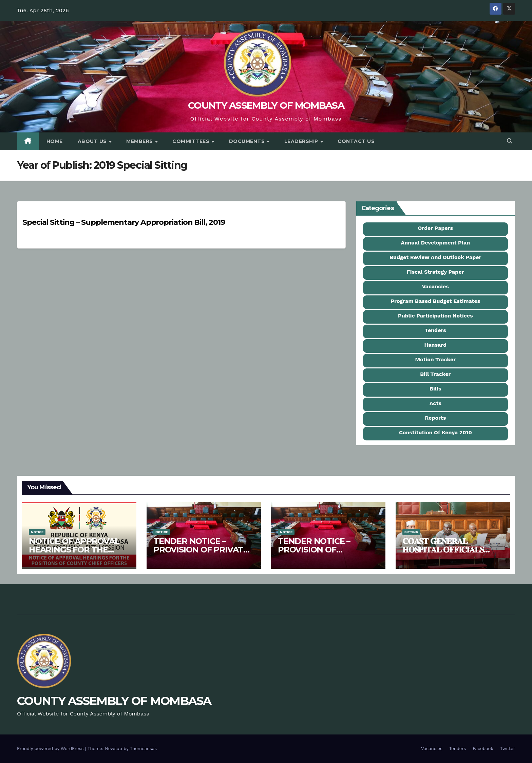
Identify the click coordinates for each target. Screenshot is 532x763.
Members (140, 141)
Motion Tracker (435, 359)
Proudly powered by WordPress (51, 749)
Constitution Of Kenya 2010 (435, 432)
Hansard (436, 345)
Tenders (435, 330)
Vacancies (435, 286)
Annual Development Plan (435, 243)
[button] (510, 141)
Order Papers (436, 228)
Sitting (411, 532)
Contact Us (356, 141)
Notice (37, 532)
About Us (93, 141)
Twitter (508, 749)
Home (55, 141)
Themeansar (143, 749)
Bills (435, 389)
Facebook (483, 749)
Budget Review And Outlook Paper (435, 257)
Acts (435, 403)
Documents (248, 141)
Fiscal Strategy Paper (435, 272)
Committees (192, 141)
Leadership (302, 141)
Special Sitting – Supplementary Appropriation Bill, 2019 (123, 222)
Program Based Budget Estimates (435, 301)
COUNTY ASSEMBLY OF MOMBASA (266, 105)
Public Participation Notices (435, 316)
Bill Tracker (435, 374)
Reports (435, 418)
